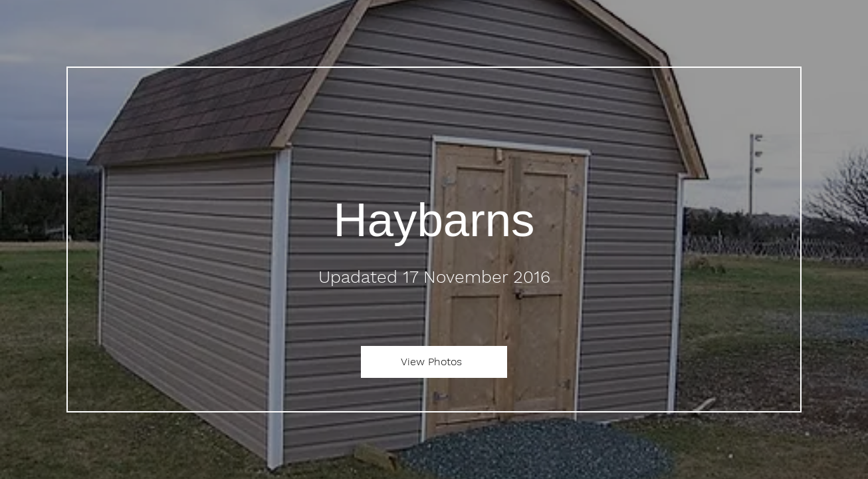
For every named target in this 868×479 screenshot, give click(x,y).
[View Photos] (434, 362)
